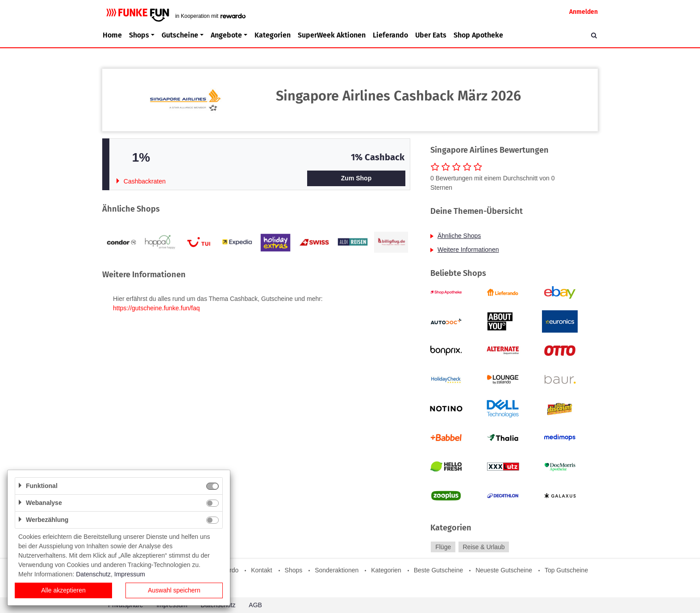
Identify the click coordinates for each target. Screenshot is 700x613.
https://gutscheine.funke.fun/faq (156, 308)
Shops (294, 570)
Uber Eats (431, 35)
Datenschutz (93, 574)
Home (112, 35)
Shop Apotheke (478, 35)
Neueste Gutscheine (504, 570)
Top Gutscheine (566, 570)
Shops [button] (139, 35)
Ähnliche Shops (459, 236)
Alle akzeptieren (63, 590)
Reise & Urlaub (483, 547)
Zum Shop (356, 178)
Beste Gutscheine (439, 570)
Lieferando (390, 35)
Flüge (443, 547)
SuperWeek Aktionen (332, 35)
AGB (255, 605)
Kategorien (273, 35)
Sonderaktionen (337, 570)
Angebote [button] (226, 35)
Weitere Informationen (468, 250)
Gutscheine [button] (180, 35)
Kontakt (261, 570)
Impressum (130, 574)
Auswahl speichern (174, 590)
